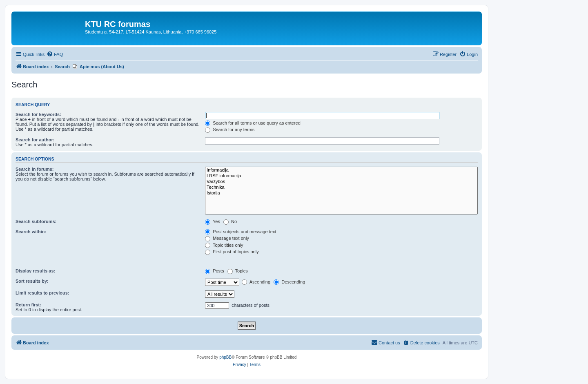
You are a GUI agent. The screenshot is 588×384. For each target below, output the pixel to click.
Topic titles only (224, 245)
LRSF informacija (341, 176)
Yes (213, 221)
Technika (341, 188)
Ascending (256, 282)
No (230, 221)
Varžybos (341, 182)
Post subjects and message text (241, 232)
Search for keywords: (38, 114)
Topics (238, 271)
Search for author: (35, 140)
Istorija (341, 193)
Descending (289, 282)
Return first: (28, 305)
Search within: (31, 232)
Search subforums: (36, 221)
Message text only (227, 238)
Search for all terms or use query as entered (253, 123)
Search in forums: (35, 169)
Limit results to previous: (42, 293)
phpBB (225, 357)
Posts (215, 271)
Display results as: (35, 271)
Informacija (341, 170)
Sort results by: (32, 281)
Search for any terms (230, 129)
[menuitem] (55, 54)
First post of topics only (232, 252)
